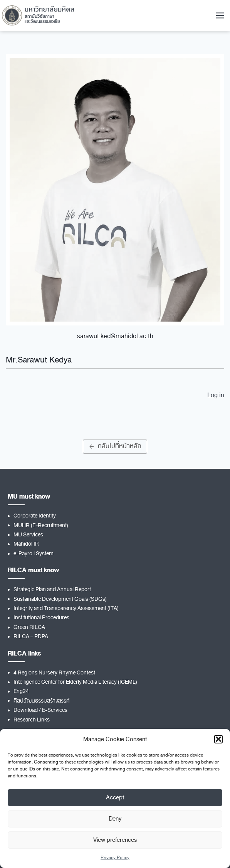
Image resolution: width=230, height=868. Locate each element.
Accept (115, 797)
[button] (218, 739)
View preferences (115, 840)
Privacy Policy (115, 858)
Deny (115, 819)
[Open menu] (220, 15)
